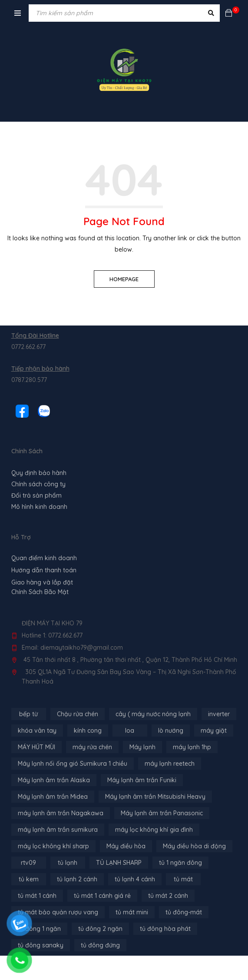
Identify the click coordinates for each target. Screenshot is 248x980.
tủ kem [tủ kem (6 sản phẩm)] (29, 879)
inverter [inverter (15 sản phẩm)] (219, 714)
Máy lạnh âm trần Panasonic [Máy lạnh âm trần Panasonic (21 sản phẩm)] (162, 813)
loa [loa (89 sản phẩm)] (130, 731)
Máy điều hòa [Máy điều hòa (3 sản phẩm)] (126, 846)
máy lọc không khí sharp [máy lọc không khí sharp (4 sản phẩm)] (53, 846)
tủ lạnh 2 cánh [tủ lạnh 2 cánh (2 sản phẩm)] (77, 879)
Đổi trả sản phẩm (36, 495)
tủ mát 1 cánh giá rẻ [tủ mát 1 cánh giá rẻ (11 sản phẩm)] (102, 896)
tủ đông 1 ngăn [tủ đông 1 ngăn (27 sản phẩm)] (39, 929)
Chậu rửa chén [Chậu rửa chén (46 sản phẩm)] (78, 714)
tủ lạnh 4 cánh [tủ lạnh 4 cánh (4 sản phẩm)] (135, 879)
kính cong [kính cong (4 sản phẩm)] (88, 731)
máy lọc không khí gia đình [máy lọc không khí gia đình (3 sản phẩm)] (154, 830)
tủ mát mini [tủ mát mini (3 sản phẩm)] (132, 912)
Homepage (124, 279)
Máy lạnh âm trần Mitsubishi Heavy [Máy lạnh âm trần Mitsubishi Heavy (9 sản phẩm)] (155, 797)
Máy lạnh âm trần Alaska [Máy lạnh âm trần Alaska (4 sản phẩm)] (54, 780)
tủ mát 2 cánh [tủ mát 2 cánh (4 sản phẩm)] (168, 896)
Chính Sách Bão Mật (40, 592)
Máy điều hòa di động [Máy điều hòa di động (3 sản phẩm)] (194, 846)
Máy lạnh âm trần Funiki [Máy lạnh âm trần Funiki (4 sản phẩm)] (142, 780)
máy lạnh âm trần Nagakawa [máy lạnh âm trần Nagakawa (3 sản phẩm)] (61, 813)
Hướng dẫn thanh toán (44, 570)
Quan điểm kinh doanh (44, 558)
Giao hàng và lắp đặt (42, 582)
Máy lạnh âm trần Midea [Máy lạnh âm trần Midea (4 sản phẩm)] (53, 797)
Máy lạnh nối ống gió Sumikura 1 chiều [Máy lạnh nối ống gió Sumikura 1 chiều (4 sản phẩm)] (73, 764)
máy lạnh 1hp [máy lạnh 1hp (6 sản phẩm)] (192, 747)
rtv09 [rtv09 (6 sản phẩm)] (28, 863)
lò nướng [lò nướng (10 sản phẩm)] (171, 731)
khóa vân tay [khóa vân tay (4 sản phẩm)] (37, 731)
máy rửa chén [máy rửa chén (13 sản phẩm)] (92, 747)
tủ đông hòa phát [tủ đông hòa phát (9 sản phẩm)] (165, 929)
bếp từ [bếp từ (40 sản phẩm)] (28, 714)
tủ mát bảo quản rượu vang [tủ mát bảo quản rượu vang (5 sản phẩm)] (58, 912)
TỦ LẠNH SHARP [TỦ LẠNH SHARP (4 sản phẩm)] (119, 863)
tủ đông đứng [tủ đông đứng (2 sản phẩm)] (100, 945)
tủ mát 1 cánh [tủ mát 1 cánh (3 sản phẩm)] (37, 896)
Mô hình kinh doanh (39, 507)
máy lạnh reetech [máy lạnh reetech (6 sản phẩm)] (170, 764)
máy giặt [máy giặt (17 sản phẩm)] (214, 731)
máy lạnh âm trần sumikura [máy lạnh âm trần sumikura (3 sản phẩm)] (58, 830)
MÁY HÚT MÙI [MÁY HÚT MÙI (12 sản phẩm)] (36, 747)
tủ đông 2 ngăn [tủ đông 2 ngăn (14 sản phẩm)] (100, 929)
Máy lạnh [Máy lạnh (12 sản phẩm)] (142, 747)
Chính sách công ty (38, 484)
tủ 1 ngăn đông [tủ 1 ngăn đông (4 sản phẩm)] (180, 863)
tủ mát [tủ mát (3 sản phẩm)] (183, 879)
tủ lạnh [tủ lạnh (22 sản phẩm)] (68, 863)
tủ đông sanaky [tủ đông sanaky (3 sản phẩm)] (41, 945)
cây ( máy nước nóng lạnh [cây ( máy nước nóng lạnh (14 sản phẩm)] (153, 714)
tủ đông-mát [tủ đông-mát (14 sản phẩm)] (184, 912)
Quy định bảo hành (39, 473)
